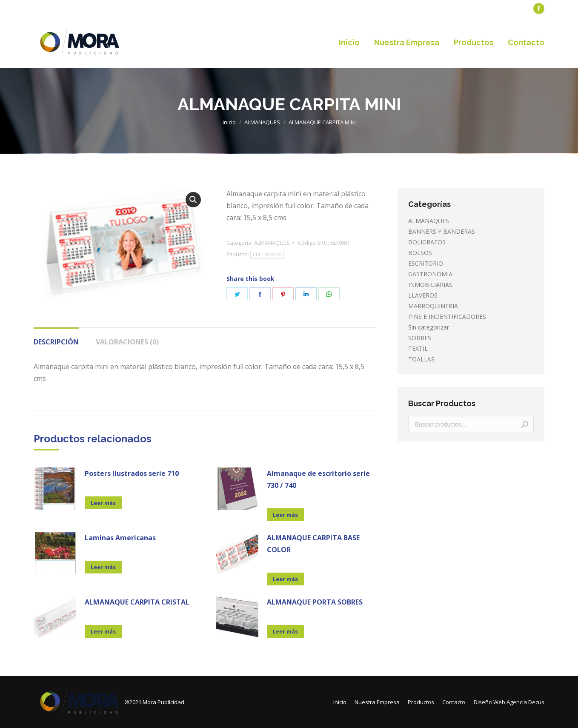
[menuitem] (53, 9)
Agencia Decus (525, 702)
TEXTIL (418, 348)
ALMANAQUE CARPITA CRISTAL (137, 602)
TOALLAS (421, 359)
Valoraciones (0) (127, 342)
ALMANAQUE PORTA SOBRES (315, 602)
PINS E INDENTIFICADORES (447, 317)
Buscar (525, 424)
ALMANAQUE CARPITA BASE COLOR (313, 544)
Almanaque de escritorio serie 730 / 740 (318, 479)
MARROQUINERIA (433, 306)
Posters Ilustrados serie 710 (132, 473)
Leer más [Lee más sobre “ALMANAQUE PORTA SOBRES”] (285, 631)
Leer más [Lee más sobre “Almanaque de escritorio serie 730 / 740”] (285, 515)
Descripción (56, 342)
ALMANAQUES (272, 243)
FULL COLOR (267, 255)
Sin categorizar (429, 327)
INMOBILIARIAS (430, 285)
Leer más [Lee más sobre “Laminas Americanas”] (103, 567)
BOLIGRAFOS (427, 242)
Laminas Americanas (120, 538)
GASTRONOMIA (430, 274)
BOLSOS (420, 253)
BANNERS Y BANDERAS (442, 231)
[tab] (56, 338)
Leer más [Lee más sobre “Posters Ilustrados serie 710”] (103, 503)
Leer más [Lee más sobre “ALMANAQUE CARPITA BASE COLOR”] (285, 579)
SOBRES (420, 338)
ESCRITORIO (426, 263)
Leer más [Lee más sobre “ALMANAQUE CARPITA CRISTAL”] (103, 631)
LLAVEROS (423, 295)
